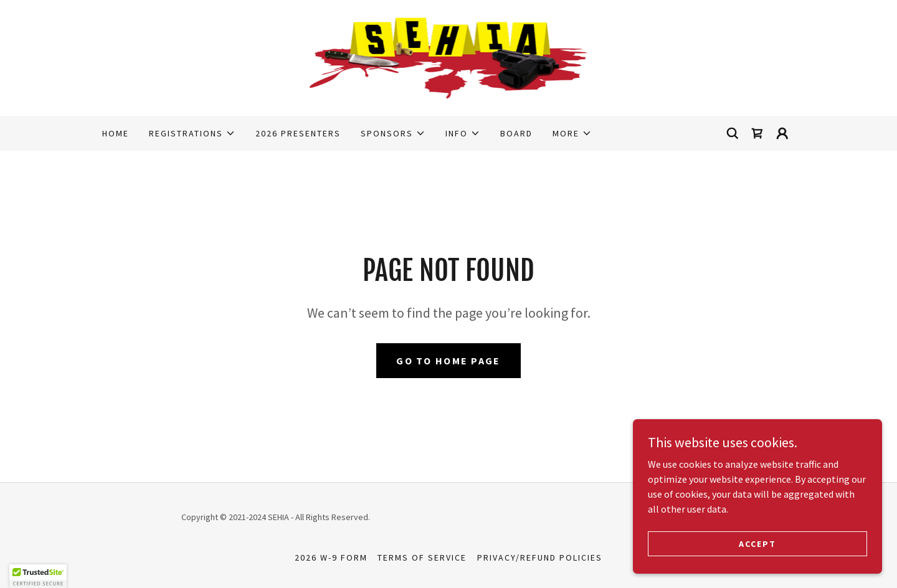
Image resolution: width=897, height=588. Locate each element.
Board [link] (516, 133)
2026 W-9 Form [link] (331, 557)
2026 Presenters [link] (298, 133)
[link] (449, 57)
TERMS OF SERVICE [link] (422, 557)
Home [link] (116, 133)
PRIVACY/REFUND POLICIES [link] (540, 557)
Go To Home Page (448, 361)
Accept (757, 543)
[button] (192, 133)
